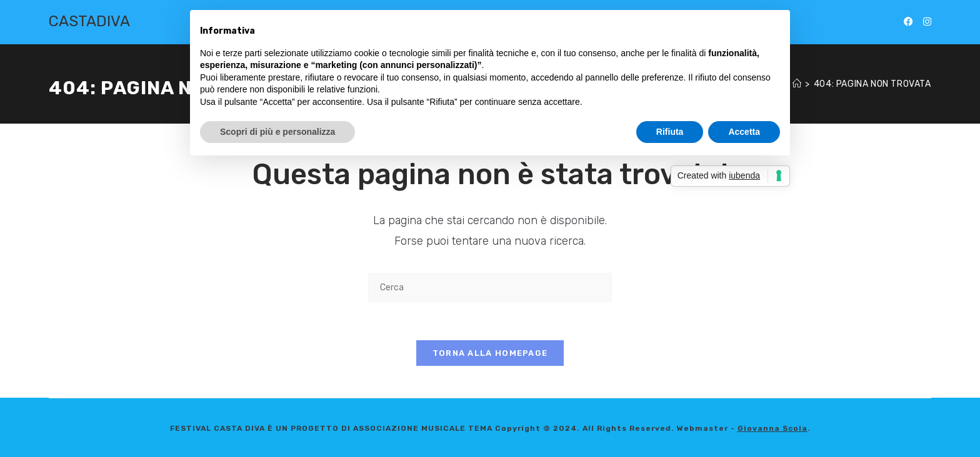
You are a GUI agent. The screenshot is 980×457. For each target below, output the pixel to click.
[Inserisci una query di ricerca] (490, 287)
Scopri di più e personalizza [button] (277, 132)
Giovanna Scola (772, 428)
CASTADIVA (89, 21)
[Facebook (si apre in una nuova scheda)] (908, 22)
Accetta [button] (744, 132)
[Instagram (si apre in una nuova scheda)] (927, 22)
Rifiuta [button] (670, 132)
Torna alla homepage (490, 353)
